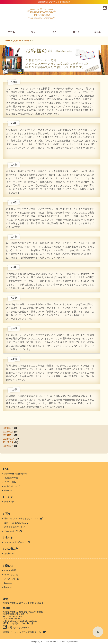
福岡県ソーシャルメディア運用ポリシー (24, 632)
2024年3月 (8, 428)
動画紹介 (8, 491)
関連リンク (9, 502)
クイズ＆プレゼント (13, 579)
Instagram (8, 587)
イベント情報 (10, 482)
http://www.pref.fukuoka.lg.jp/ (23, 621)
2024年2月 (8, 432)
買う (55, 32)
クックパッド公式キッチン (17, 542)
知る (33, 32)
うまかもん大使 (11, 575)
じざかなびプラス (13, 531)
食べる (76, 32)
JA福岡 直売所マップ (15, 527)
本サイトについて (12, 486)
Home (8, 41)
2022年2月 (8, 446)
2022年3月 (8, 442)
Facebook (8, 583)
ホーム (11, 32)
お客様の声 (9, 554)
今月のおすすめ (11, 478)
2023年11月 (9, 439)
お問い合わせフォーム (16, 628)
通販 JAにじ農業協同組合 (17, 523)
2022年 (27, 41)
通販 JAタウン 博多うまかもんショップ (23, 519)
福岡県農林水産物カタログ (16, 474)
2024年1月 (8, 435)
